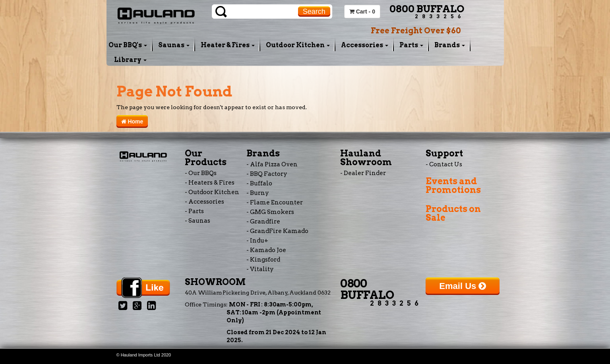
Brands (450, 45)
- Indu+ (257, 241)
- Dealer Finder (363, 173)
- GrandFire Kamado (277, 231)
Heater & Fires (228, 45)
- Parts (194, 211)
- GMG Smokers (270, 212)
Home (132, 121)
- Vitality (260, 269)
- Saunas (198, 221)
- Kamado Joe (266, 250)
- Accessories (204, 202)
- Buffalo (259, 183)
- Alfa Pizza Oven (272, 164)
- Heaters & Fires (210, 183)
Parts (411, 45)
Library (130, 60)
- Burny (258, 193)
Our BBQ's (128, 45)
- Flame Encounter (275, 202)
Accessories (365, 45)
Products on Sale (453, 213)
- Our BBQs (201, 173)
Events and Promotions (453, 185)
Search (314, 12)
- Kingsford (263, 260)
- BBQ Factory (267, 174)
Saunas (174, 45)
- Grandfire (263, 221)
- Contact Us (444, 164)
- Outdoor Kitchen (212, 192)
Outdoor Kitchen (298, 45)
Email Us (463, 286)
